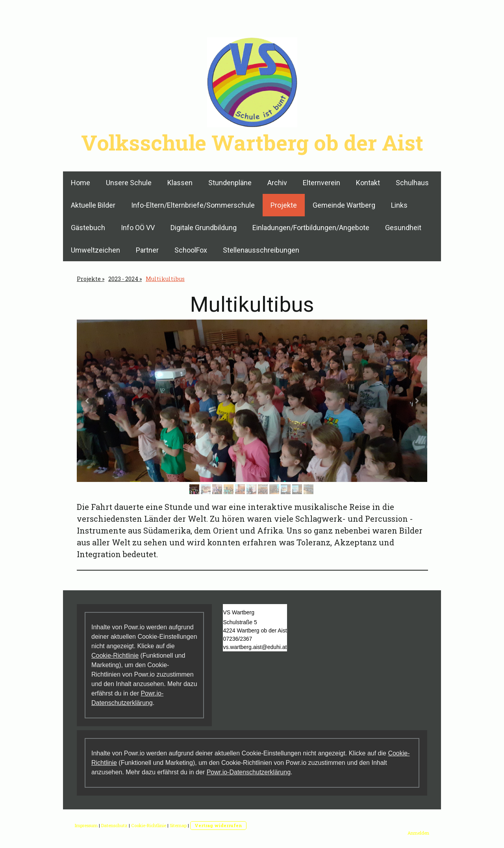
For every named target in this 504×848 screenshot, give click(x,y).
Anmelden (418, 833)
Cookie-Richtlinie (115, 656)
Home (81, 183)
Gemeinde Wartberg (344, 205)
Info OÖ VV (138, 228)
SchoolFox (191, 250)
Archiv (277, 183)
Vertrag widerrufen (218, 825)
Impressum (86, 825)
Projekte (284, 205)
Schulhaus (412, 183)
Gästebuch (88, 228)
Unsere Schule (129, 183)
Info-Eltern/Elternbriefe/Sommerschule (193, 205)
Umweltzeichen (95, 250)
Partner (147, 250)
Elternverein (321, 183)
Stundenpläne (230, 183)
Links (399, 205)
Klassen (180, 183)
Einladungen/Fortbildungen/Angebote (311, 228)
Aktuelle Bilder (93, 205)
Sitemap (178, 825)
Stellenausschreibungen (261, 250)
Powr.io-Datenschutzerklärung (249, 772)
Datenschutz (114, 825)
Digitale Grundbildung (204, 228)
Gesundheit (403, 228)
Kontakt (368, 183)
